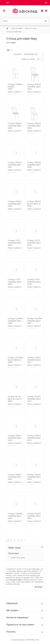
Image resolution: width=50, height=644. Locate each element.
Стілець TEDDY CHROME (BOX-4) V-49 (34, 516)
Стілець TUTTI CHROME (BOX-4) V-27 (34, 243)
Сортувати (17, 54)
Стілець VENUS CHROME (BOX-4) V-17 (15, 165)
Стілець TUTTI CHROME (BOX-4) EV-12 (34, 282)
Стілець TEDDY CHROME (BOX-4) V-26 (15, 477)
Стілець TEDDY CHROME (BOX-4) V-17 (34, 399)
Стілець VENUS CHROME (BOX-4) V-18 (34, 126)
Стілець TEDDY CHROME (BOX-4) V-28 (34, 360)
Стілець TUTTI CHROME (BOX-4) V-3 (15, 243)
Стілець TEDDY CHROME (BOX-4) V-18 (15, 438)
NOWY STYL (18, 558)
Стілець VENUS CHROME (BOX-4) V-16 (34, 165)
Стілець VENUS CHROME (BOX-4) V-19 (15, 126)
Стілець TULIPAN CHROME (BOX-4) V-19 (15, 321)
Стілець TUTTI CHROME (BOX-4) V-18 (15, 282)
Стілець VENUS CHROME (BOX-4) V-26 (34, 87)
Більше (39, 587)
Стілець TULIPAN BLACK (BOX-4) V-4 (15, 360)
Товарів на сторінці (28, 59)
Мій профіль (12, 610)
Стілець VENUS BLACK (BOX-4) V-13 (34, 204)
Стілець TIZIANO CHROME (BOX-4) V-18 (15, 516)
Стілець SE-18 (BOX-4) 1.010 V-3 (15, 399)
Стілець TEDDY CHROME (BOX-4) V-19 (34, 438)
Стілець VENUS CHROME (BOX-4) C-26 (15, 204)
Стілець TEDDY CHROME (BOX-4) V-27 (34, 477)
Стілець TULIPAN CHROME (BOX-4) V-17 (35, 321)
